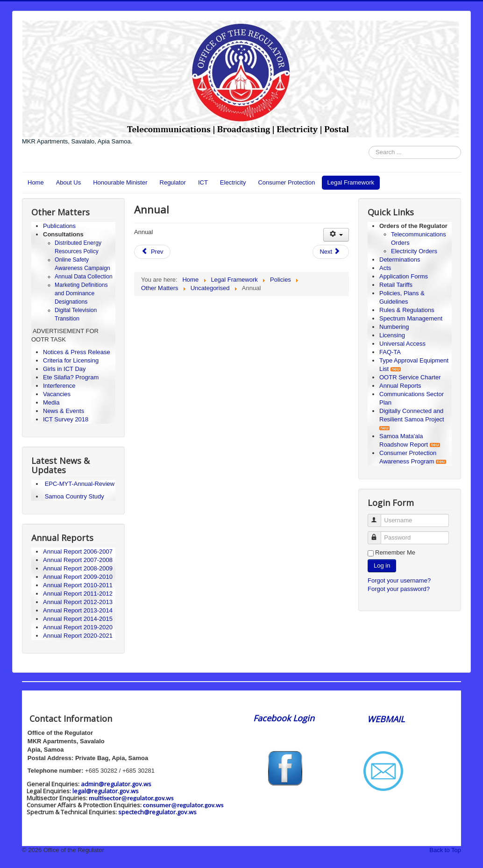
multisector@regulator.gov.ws (131, 798)
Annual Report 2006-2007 (79, 551)
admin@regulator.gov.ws (116, 784)
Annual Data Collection (84, 277)
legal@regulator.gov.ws (106, 791)
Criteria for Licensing (71, 360)
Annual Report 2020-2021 (78, 636)
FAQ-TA (390, 352)
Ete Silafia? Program (71, 377)
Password (379, 534)
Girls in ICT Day (64, 369)
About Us (68, 182)
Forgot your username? (399, 580)
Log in (382, 566)
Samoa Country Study (75, 496)
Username (379, 516)
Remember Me (395, 552)
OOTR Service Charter (410, 377)
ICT (203, 182)
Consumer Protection (286, 182)
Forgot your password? (399, 589)
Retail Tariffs (396, 285)
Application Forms (404, 276)
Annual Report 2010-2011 (78, 585)
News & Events (64, 411)
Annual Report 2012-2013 (78, 602)
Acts (385, 268)
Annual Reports (400, 386)
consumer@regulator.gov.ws (183, 805)
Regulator (173, 182)
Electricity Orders (414, 251)
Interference (59, 386)
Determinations (400, 260)
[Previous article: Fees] (152, 252)
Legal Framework (351, 182)
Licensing (392, 335)
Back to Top (445, 850)
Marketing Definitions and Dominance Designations (81, 293)
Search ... (369, 146)
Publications (59, 226)
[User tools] (336, 235)
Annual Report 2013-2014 (78, 610)
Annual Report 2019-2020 (78, 627)
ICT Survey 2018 (66, 419)
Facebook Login (285, 718)
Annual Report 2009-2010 (78, 577)
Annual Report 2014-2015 (78, 619)
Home (36, 182)
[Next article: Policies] (331, 252)
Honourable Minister (120, 182)
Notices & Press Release (77, 352)
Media (51, 402)
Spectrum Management (411, 318)
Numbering (394, 327)
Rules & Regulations (407, 310)
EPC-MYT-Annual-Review (80, 484)
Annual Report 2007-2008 (78, 560)
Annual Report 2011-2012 (78, 594)
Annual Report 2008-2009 (78, 568)
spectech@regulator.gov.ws (157, 812)
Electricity (233, 182)
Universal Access (402, 344)
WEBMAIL (386, 719)
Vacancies (57, 394)
